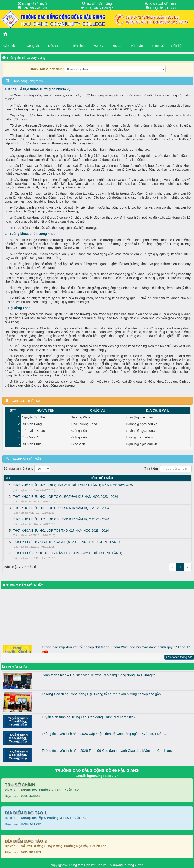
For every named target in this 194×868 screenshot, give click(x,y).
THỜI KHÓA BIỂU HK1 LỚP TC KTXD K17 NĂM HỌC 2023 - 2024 (61, 531)
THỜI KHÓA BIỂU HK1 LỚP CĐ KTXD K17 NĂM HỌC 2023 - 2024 (61, 519)
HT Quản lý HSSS (161, 8)
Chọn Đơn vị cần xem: (47, 69)
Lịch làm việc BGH (33, 8)
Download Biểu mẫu (161, 4)
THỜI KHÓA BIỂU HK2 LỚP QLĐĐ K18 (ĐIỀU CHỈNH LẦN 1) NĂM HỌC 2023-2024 (73, 485)
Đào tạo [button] (55, 46)
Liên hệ (176, 46)
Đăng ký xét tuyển (33, 4)
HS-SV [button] (100, 46)
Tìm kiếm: (168, 469)
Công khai (34, 46)
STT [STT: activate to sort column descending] (8, 478)
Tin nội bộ (157, 46)
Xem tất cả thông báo (179, 657)
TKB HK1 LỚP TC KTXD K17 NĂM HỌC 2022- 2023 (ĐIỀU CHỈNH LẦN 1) (66, 542)
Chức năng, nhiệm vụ (24, 81)
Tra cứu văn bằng (97, 4)
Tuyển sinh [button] (78, 46)
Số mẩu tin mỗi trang (27, 469)
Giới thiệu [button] (12, 46)
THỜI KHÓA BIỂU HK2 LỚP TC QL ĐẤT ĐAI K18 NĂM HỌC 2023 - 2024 (65, 497)
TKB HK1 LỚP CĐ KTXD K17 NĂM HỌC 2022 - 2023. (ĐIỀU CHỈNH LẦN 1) (67, 553)
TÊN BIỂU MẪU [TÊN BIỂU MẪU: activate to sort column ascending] (102, 478)
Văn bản (137, 46)
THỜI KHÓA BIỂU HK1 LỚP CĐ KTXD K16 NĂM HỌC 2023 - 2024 (61, 508)
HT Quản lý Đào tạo (97, 8)
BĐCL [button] (118, 46)
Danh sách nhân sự (23, 401)
